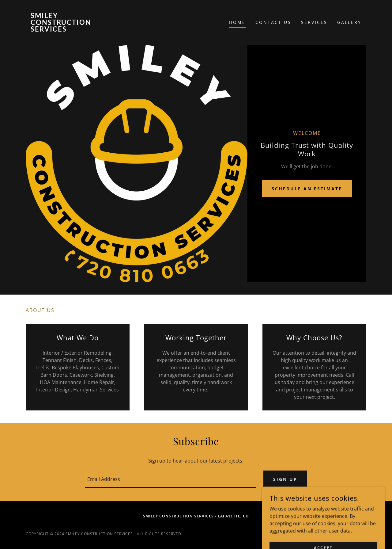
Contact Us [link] (273, 22)
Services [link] (314, 22)
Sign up (285, 479)
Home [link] (237, 22)
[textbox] (170, 479)
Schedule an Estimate (307, 189)
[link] (68, 30)
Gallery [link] (349, 22)
